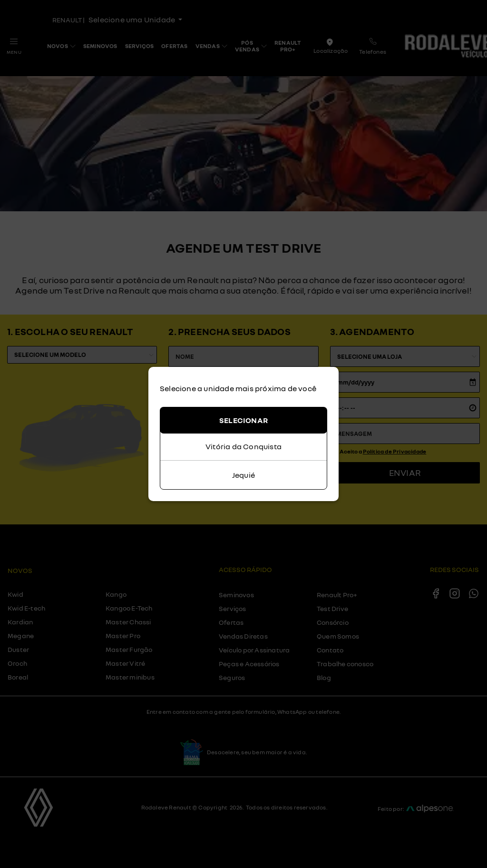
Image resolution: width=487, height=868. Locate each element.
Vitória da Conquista (243, 446)
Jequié (243, 475)
